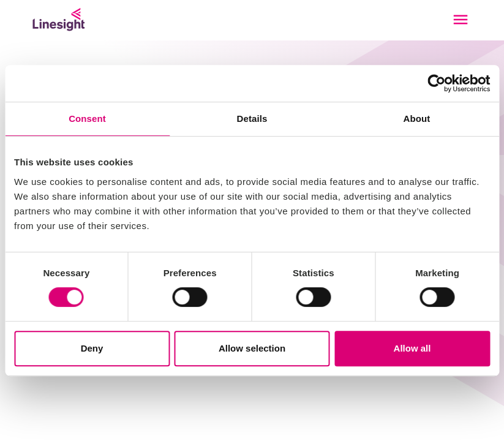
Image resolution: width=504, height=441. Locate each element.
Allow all (412, 348)
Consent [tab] (87, 119)
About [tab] (417, 119)
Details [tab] (252, 119)
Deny (92, 348)
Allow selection (252, 348)
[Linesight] (58, 20)
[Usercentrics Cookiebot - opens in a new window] (436, 83)
